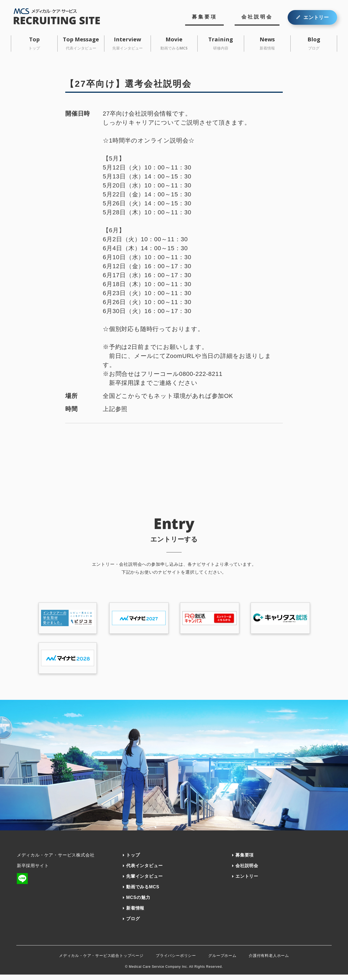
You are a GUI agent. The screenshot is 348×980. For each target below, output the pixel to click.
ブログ (133, 924)
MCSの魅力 (138, 903)
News (267, 43)
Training (221, 43)
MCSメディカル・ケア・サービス (62, 16)
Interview (128, 43)
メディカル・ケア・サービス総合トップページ (101, 961)
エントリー (316, 17)
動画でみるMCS (143, 892)
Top (34, 43)
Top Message (81, 43)
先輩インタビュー (144, 882)
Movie (174, 43)
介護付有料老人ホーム (269, 961)
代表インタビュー (144, 871)
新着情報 (135, 913)
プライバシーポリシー (176, 961)
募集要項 (204, 17)
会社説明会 (257, 17)
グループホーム (222, 961)
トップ (133, 860)
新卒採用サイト (33, 871)
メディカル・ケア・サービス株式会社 (56, 860)
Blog (314, 43)
